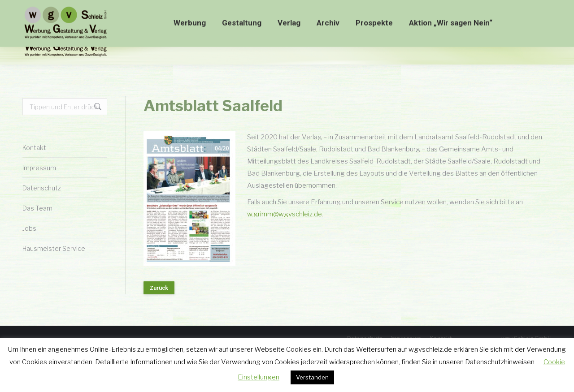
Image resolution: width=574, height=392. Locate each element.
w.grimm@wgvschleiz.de (285, 214)
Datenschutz (42, 188)
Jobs (29, 228)
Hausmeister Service (54, 248)
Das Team (37, 208)
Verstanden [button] (312, 377)
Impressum (39, 168)
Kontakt (34, 148)
